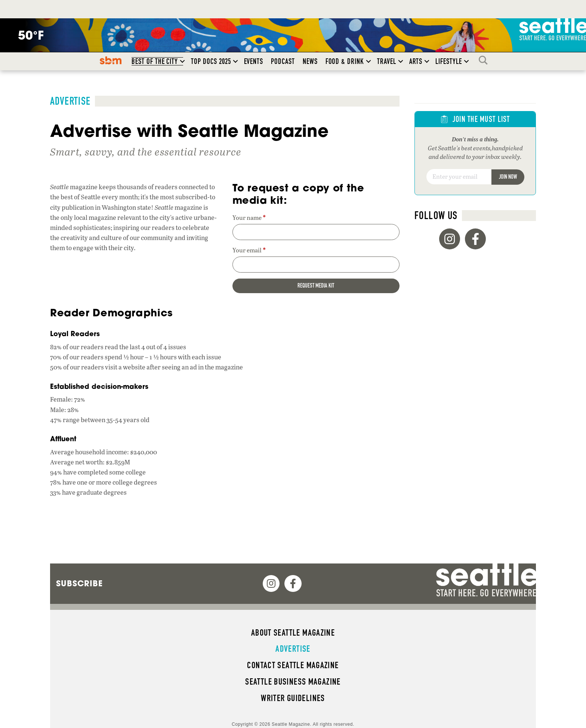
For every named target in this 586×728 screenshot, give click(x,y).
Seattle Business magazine (293, 682)
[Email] (459, 177)
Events (254, 61)
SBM (111, 60)
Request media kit (316, 285)
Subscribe (79, 583)
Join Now (508, 177)
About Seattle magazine (293, 633)
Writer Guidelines (293, 698)
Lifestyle (449, 61)
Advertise (293, 649)
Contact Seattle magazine (293, 665)
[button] (182, 61)
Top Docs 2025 (211, 61)
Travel (387, 61)
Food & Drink (345, 61)
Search (485, 60)
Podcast (283, 61)
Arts (416, 61)
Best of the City (155, 61)
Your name (249, 218)
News (310, 61)
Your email (249, 250)
